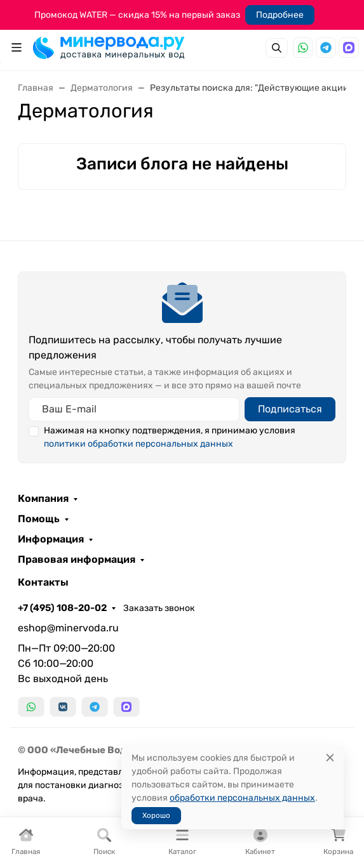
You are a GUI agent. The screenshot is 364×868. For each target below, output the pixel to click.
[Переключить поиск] (277, 48)
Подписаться (290, 409)
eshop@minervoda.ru (68, 628)
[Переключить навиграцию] (17, 48)
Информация (51, 539)
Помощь (39, 519)
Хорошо (156, 815)
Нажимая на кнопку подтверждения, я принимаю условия (170, 437)
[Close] (330, 758)
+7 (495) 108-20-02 (62, 608)
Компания (43, 499)
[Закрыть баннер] (346, 434)
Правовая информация (77, 560)
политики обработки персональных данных (138, 444)
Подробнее (280, 15)
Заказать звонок (159, 608)
